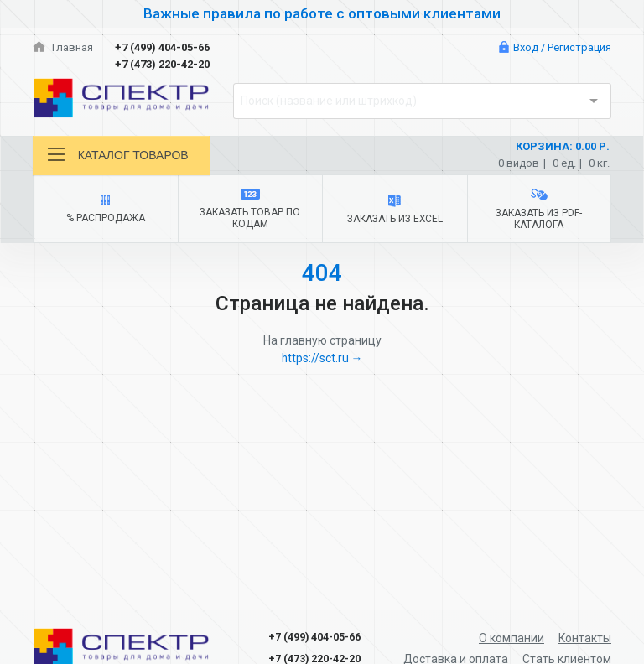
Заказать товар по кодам (250, 210)
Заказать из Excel (395, 210)
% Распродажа (105, 209)
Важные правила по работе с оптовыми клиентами (322, 13)
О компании (511, 638)
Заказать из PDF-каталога (539, 210)
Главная (63, 47)
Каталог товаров (118, 155)
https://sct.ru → (322, 359)
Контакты (584, 638)
